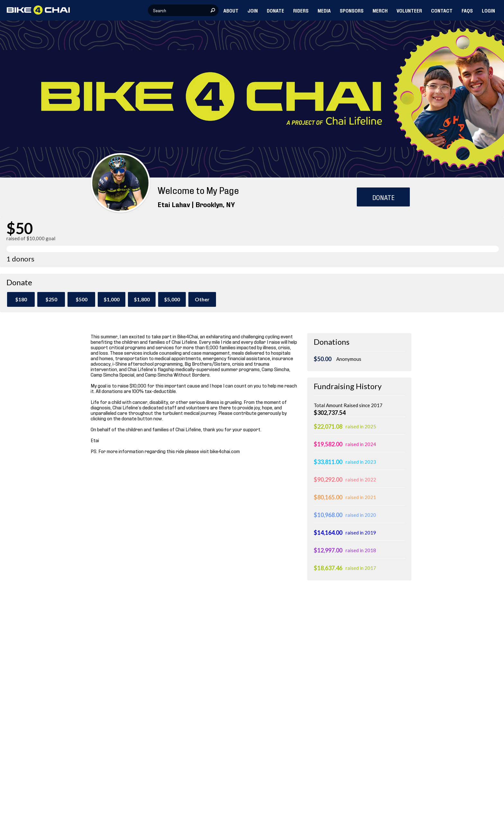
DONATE (275, 10)
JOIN (253, 10)
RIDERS (301, 10)
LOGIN (488, 10)
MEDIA (324, 10)
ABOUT (231, 10)
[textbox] (183, 10)
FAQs (467, 10)
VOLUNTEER (409, 10)
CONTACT (442, 10)
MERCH (380, 10)
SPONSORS (352, 10)
